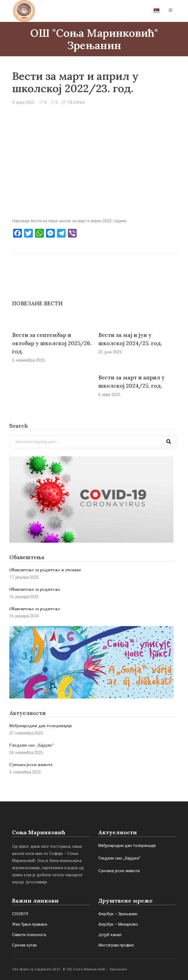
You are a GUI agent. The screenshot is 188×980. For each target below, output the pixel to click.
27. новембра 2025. (27, 733)
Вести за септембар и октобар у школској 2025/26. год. (52, 343)
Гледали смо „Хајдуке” (32, 745)
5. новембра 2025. (29, 360)
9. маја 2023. (24, 102)
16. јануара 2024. (24, 616)
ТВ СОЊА (76, 102)
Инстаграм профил (116, 945)
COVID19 (20, 914)
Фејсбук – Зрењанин (118, 914)
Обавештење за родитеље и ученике (45, 570)
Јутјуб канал (110, 935)
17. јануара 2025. (24, 577)
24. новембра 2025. (27, 753)
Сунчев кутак (24, 945)
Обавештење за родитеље (35, 589)
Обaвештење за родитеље (35, 609)
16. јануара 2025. (24, 597)
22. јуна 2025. (110, 352)
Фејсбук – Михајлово (118, 924)
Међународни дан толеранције (41, 726)
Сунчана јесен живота (31, 765)
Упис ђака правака (30, 924)
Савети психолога (29, 935)
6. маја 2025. (110, 395)
